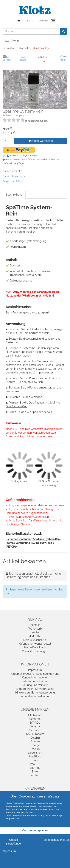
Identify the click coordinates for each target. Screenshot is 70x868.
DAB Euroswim (35, 734)
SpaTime (35, 768)
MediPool (35, 756)
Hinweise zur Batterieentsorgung (35, 693)
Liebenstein (35, 753)
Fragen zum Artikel (13, 181)
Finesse (35, 741)
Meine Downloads (35, 647)
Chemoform (35, 730)
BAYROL (35, 723)
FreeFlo (35, 749)
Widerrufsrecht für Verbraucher (35, 689)
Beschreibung (14, 195)
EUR (30, 21)
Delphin (35, 738)
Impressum (35, 670)
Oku (35, 760)
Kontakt (35, 625)
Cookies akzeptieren (35, 830)
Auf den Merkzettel (13, 171)
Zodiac (35, 775)
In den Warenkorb (41, 141)
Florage (35, 745)
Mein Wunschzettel (35, 640)
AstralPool (35, 719)
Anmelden (43, 21)
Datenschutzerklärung (35, 681)
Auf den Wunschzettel (15, 176)
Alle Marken (35, 715)
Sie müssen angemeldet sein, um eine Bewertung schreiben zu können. (33, 575)
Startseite (24, 48)
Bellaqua (35, 726)
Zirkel (35, 772)
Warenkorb (35, 629)
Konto (35, 632)
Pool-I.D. (35, 764)
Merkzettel (35, 636)
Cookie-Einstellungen (35, 651)
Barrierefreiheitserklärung (35, 696)
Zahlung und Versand (35, 685)
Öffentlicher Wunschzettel (35, 644)
